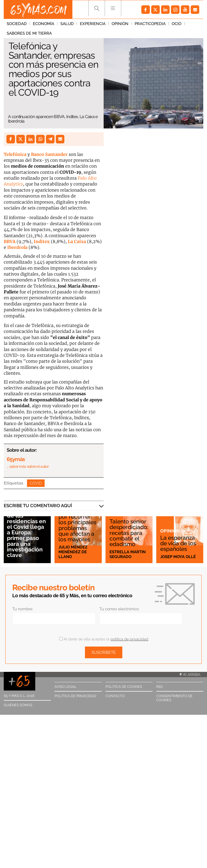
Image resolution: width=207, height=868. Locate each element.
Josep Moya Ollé (178, 557)
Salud (67, 24)
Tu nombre (22, 609)
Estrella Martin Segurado (128, 554)
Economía (44, 24)
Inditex (42, 241)
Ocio (177, 24)
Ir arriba (190, 675)
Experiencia (93, 24)
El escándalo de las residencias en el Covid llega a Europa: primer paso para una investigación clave (26, 532)
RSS (159, 687)
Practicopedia (150, 24)
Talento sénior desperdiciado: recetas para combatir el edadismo (129, 533)
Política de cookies (124, 687)
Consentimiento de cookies (174, 698)
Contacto (115, 696)
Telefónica (15, 154)
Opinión (120, 24)
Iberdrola (17, 247)
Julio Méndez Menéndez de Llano (73, 552)
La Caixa (77, 241)
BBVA (10, 241)
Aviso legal (66, 687)
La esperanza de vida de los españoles (178, 543)
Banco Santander (49, 154)
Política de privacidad (75, 696)
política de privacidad (129, 639)
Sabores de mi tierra (29, 33)
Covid (36, 483)
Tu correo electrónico (119, 609)
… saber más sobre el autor (28, 466)
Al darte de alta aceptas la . (104, 639)
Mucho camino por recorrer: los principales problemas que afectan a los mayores (78, 525)
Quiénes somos (18, 705)
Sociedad (17, 24)
